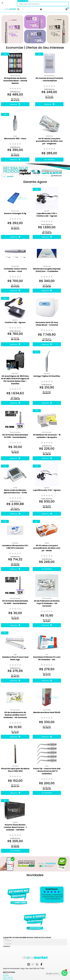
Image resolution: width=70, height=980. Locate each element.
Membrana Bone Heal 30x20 (47, 712)
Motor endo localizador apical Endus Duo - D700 (15, 491)
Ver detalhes (49, 160)
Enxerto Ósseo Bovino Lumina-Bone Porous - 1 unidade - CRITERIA (15, 827)
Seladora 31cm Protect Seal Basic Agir (15, 658)
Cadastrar (7, 946)
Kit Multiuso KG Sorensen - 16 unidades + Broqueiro (47, 436)
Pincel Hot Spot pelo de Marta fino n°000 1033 (15, 770)
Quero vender (23, 1)
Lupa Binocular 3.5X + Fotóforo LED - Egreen (47, 215)
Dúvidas (6, 975)
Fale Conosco (8, 977)
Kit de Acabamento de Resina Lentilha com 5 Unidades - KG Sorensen (15, 715)
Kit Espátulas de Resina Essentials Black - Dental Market (15, 81)
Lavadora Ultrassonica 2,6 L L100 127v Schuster (15, 547)
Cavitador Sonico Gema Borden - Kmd (15, 270)
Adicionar (15, 104)
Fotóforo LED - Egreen (15, 322)
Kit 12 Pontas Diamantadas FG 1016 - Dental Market (15, 436)
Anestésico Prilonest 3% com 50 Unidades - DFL (47, 658)
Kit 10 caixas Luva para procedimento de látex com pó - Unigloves (49, 141)
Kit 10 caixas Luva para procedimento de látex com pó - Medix (47, 548)
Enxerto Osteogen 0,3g (15, 213)
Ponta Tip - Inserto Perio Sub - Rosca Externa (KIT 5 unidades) (47, 771)
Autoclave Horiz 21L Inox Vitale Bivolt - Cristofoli (47, 324)
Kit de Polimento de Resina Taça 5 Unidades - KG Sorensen (47, 603)
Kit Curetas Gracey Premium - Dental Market (49, 79)
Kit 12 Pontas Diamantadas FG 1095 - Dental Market (15, 602)
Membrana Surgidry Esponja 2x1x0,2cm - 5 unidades (47, 270)
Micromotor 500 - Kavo (15, 139)
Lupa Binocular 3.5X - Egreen (47, 490)
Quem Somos (8, 979)
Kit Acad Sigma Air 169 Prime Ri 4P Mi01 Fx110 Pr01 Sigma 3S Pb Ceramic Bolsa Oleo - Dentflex (15, 380)
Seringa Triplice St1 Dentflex (47, 376)
